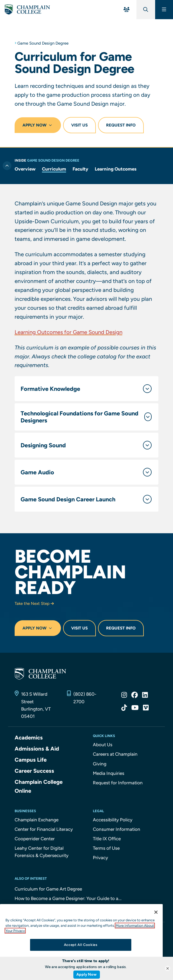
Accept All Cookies (81, 945)
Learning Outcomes (116, 169)
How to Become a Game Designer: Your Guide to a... (68, 898)
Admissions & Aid (37, 749)
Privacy (100, 858)
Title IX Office (107, 839)
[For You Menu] (118, 10)
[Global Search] (140, 10)
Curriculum (54, 169)
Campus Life (31, 760)
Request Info (121, 125)
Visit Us (79, 125)
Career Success (34, 771)
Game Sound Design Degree (43, 43)
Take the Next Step (35, 604)
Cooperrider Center (35, 839)
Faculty (80, 169)
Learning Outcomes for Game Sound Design (70, 332)
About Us (103, 745)
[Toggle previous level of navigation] (7, 162)
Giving (100, 764)
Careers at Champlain (115, 754)
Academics (29, 737)
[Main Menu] (162, 10)
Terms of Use (106, 848)
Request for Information (118, 783)
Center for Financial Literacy (44, 829)
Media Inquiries (109, 773)
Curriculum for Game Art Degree (48, 889)
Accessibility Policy (113, 820)
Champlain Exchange (37, 820)
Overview (25, 169)
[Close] (156, 912)
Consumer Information (117, 829)
